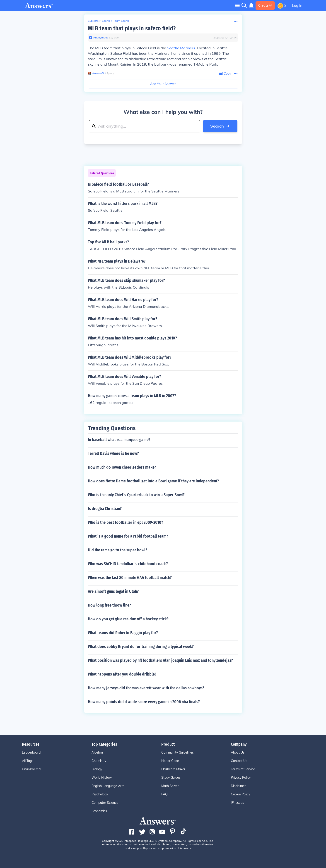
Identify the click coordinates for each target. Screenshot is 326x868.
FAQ (164, 794)
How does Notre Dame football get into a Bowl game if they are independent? (153, 481)
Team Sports (121, 21)
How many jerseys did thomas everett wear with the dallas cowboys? (146, 688)
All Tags (28, 761)
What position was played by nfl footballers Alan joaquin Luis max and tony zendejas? (160, 660)
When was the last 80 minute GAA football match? (130, 578)
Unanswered (31, 769)
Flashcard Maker (173, 769)
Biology (97, 769)
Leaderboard (31, 752)
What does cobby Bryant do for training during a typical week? (141, 647)
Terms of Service (243, 769)
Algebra (97, 752)
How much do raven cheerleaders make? (122, 467)
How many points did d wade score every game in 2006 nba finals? (144, 702)
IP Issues (237, 803)
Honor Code (170, 761)
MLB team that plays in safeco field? (132, 28)
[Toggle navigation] (237, 5)
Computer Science (105, 803)
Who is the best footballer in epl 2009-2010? (126, 522)
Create (265, 5)
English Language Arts (108, 786)
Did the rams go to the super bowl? (118, 550)
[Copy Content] (225, 74)
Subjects (93, 21)
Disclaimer (238, 786)
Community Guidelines (177, 752)
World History (102, 778)
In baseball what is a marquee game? (119, 440)
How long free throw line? (109, 605)
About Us (238, 752)
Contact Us (239, 761)
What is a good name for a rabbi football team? (128, 536)
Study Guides (171, 778)
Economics (99, 811)
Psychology (100, 794)
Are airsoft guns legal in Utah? (113, 591)
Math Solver (170, 786)
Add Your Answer (163, 84)
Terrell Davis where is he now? (113, 453)
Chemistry (99, 761)
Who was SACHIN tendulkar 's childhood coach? (128, 564)
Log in (297, 5)
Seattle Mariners (181, 48)
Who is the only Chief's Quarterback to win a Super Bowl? (136, 495)
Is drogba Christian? (105, 509)
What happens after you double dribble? (122, 674)
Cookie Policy (240, 794)
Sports (106, 21)
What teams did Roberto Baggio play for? (123, 633)
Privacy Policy (241, 778)
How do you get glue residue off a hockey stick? (128, 619)
